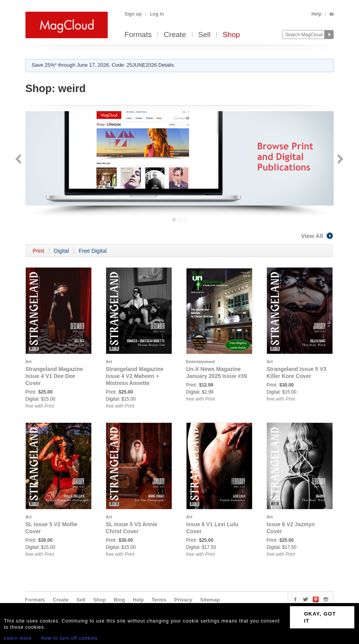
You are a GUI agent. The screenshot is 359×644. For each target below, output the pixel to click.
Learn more (18, 638)
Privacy (183, 600)
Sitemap (210, 600)
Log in (157, 14)
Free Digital (93, 251)
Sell (204, 35)
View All (317, 236)
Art (28, 362)
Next (340, 160)
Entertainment (201, 362)
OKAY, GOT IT (320, 617)
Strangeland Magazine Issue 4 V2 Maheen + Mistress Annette (135, 376)
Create (175, 35)
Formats (138, 35)
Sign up (133, 14)
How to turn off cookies (69, 638)
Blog (119, 600)
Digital (61, 251)
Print (38, 251)
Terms (159, 600)
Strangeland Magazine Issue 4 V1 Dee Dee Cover (54, 376)
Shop (231, 35)
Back (19, 160)
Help (316, 14)
